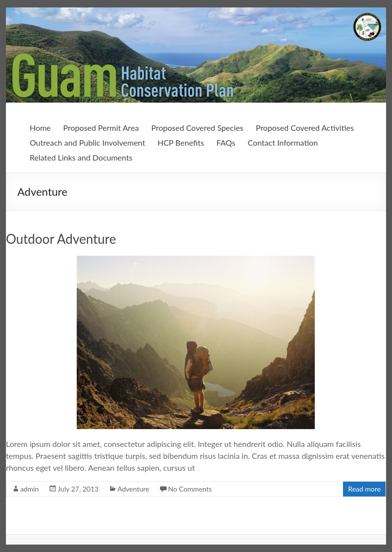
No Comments (190, 489)
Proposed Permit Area (101, 128)
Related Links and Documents (81, 157)
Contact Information (283, 142)
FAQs (226, 142)
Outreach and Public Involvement (87, 142)
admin (30, 489)
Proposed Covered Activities (305, 128)
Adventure (133, 489)
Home (40, 128)
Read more (364, 489)
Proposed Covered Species (197, 128)
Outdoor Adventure (61, 239)
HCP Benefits (181, 142)
